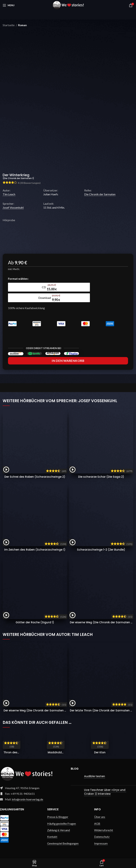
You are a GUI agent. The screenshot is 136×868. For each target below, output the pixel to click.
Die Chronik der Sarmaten (100, 194)
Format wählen (18, 279)
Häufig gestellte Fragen (62, 823)
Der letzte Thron (103, 710)
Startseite (9, 25)
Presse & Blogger (58, 817)
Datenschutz (102, 836)
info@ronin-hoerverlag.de (27, 799)
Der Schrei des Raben (35, 477)
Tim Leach (9, 194)
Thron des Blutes (16, 752)
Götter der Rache (35, 622)
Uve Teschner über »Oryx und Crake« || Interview (105, 792)
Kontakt (52, 836)
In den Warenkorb (68, 360)
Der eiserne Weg (103, 622)
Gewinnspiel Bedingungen (63, 843)
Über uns (100, 817)
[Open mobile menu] (9, 5)
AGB (97, 823)
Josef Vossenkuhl (13, 207)
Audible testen (95, 776)
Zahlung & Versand (59, 830)
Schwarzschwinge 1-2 (101, 549)
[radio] (23, 287)
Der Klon (100, 752)
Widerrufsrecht (104, 830)
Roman (22, 25)
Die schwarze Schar (101, 477)
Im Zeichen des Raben (35, 549)
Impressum (101, 843)
